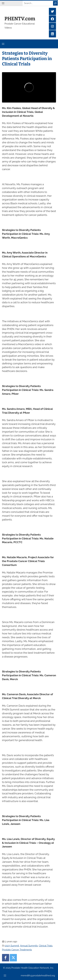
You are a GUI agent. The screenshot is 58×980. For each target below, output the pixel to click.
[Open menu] (3, 3)
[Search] (55, 3)
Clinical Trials (46, 946)
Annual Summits (29, 946)
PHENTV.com (20, 19)
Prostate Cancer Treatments (17, 950)
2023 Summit (12, 946)
